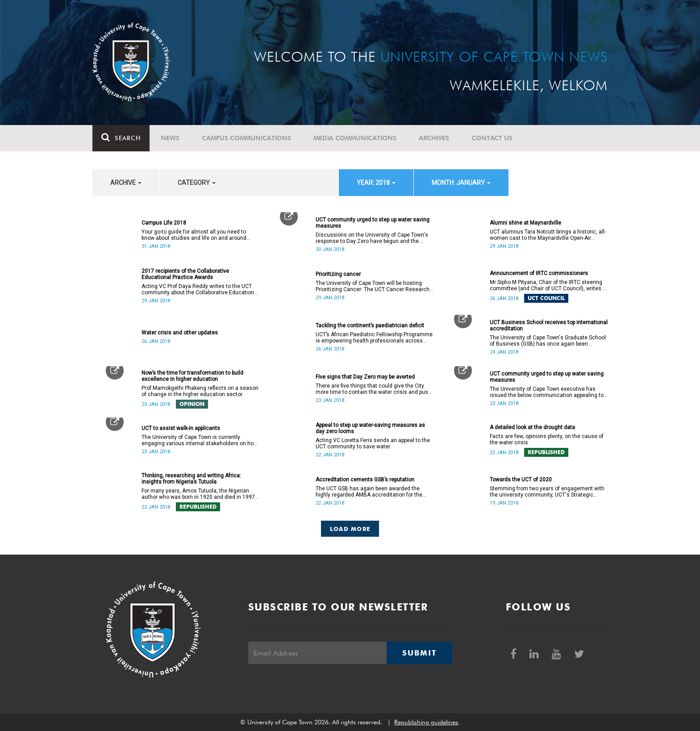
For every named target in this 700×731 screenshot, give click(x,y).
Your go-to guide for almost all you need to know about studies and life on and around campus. (194, 235)
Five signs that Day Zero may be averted (365, 377)
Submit (419, 653)
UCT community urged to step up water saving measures (373, 223)
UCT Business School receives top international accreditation (549, 326)
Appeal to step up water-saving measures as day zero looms (370, 428)
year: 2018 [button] (376, 183)
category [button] (197, 183)
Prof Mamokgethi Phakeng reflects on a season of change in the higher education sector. (200, 391)
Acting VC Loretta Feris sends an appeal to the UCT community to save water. (373, 443)
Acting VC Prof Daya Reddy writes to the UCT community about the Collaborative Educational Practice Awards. (200, 289)
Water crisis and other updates (180, 333)
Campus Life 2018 (164, 223)
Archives (434, 138)
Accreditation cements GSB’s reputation (365, 480)
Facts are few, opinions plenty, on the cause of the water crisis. (547, 439)
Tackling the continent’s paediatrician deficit (370, 326)
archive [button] (126, 183)
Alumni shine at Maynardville (525, 223)
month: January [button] (461, 183)
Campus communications (246, 138)
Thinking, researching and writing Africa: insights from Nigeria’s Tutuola (191, 479)
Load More (350, 529)
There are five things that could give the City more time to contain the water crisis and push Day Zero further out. (373, 389)
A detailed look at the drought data (532, 427)
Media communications (355, 138)
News (170, 138)
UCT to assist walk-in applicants (181, 428)
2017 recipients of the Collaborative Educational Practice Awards (185, 274)
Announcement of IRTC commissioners (539, 273)
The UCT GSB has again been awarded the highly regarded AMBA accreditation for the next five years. (369, 492)
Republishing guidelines (426, 722)
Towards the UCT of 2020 (521, 480)
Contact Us (492, 138)
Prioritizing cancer (338, 274)
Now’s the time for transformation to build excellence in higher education (192, 376)
